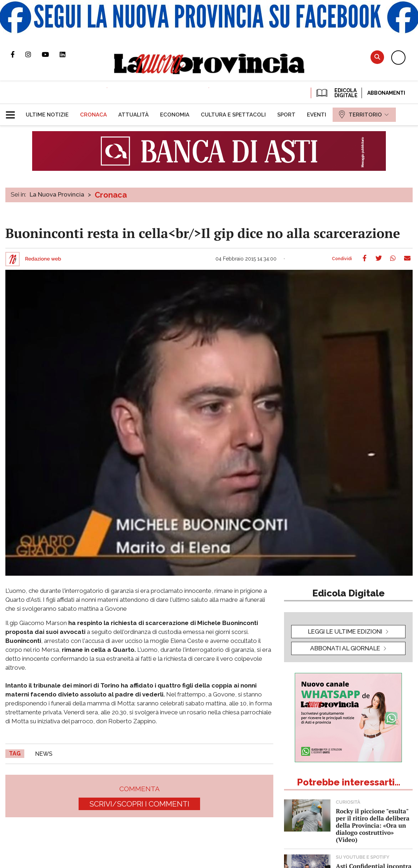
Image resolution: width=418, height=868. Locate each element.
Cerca (377, 57)
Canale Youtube (51, 54)
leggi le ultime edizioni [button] (345, 631)
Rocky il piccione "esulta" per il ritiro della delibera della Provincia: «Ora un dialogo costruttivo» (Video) (373, 825)
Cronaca (111, 195)
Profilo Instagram (34, 54)
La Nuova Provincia (57, 194)
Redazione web (43, 259)
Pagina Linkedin (68, 54)
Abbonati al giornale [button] (345, 648)
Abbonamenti (386, 93)
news (44, 754)
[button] (13, 112)
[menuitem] (47, 115)
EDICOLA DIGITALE (336, 93)
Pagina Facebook (18, 54)
